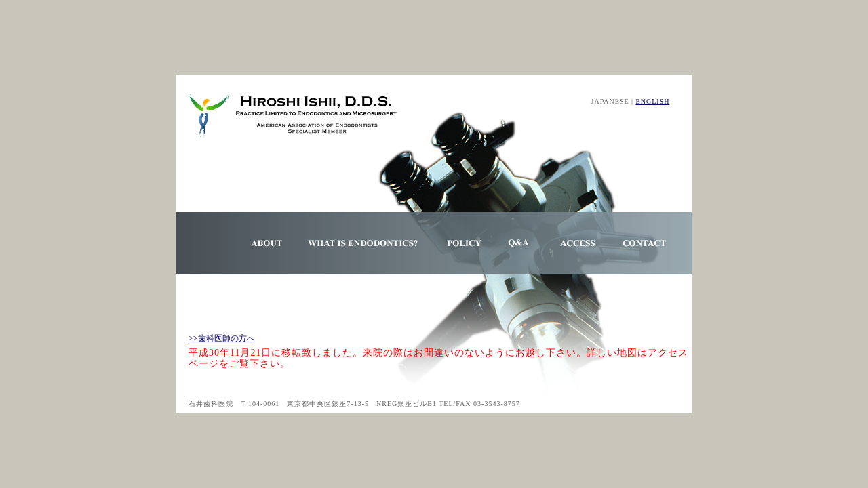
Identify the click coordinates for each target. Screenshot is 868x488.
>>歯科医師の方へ (222, 338)
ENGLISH (653, 101)
